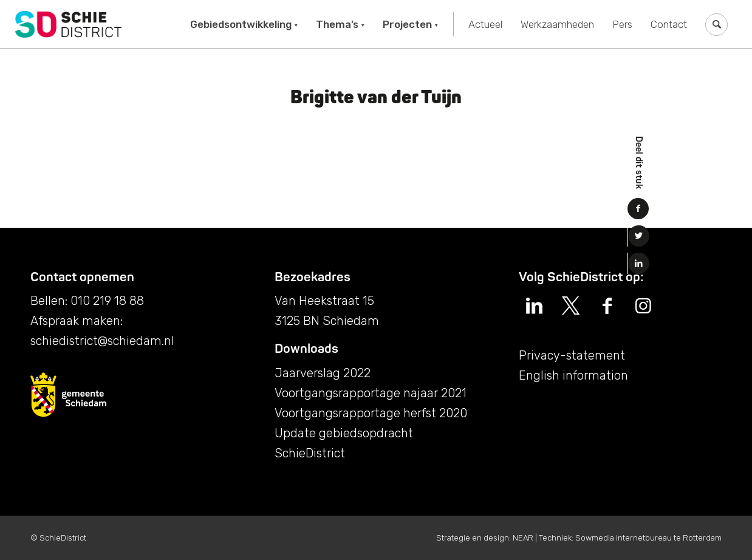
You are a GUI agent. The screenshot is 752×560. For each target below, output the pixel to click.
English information (573, 375)
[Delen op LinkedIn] (639, 263)
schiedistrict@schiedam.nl (102, 341)
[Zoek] (716, 24)
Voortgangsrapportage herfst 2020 (371, 413)
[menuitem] (244, 24)
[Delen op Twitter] (639, 236)
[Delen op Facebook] (638, 209)
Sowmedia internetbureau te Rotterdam (648, 538)
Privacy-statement (572, 355)
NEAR (523, 538)
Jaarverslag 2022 (323, 373)
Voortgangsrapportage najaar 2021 (371, 393)
